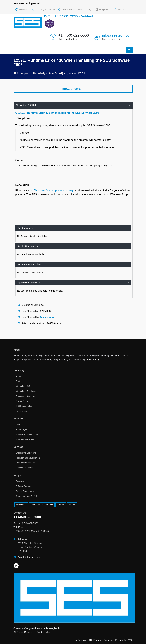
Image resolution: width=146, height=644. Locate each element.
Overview (20, 481)
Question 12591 (26, 105)
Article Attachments (28, 246)
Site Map (22, 10)
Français (109, 640)
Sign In (120, 10)
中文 (130, 640)
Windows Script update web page (54, 190)
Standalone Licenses (25, 439)
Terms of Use (22, 411)
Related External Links (29, 264)
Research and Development (28, 458)
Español (98, 640)
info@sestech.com (117, 35)
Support (24, 73)
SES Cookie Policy (24, 406)
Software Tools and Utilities (28, 434)
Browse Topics (73, 89)
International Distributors (26, 391)
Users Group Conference (42, 505)
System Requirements (25, 491)
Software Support (23, 486)
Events (72, 505)
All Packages (21, 429)
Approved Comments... (30, 282)
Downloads (21, 505)
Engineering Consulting (26, 453)
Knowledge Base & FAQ (48, 73)
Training (61, 505)
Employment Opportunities (27, 396)
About (18, 376)
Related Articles (26, 228)
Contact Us (21, 381)
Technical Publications (25, 463)
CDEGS (19, 425)
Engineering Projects (25, 468)
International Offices (72, 10)
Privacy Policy (22, 401)
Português (121, 640)
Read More (93, 360)
